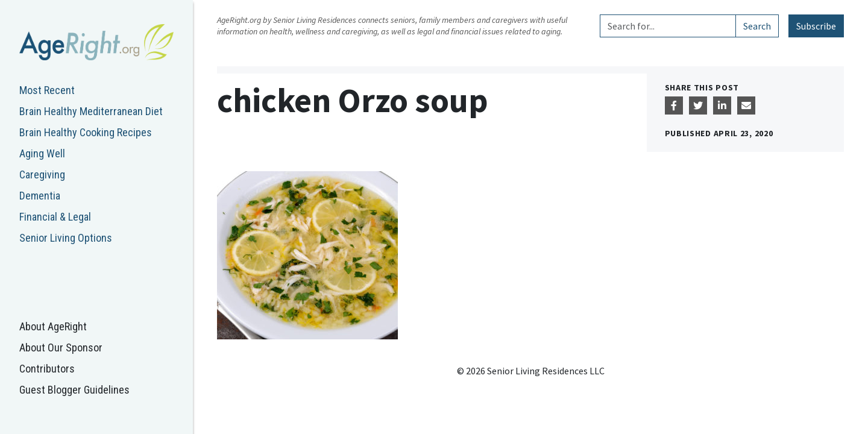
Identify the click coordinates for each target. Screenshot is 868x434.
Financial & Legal (55, 217)
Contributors (47, 369)
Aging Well (42, 153)
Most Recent (47, 90)
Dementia (40, 196)
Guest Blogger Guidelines (74, 390)
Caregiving (42, 175)
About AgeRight (53, 326)
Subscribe (816, 26)
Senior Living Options (66, 238)
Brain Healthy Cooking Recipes (86, 132)
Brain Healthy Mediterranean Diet (91, 111)
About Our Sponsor (61, 348)
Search (757, 26)
